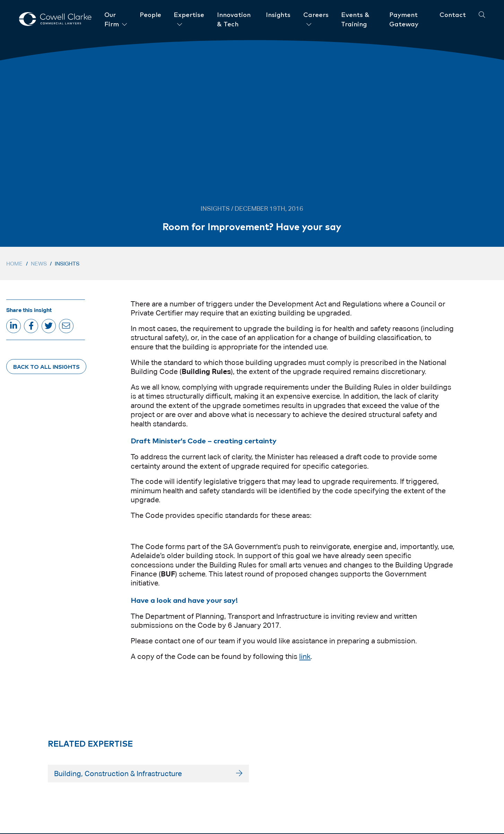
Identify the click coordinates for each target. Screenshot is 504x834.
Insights (67, 264)
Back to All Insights (46, 366)
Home (14, 264)
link (305, 657)
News (39, 264)
